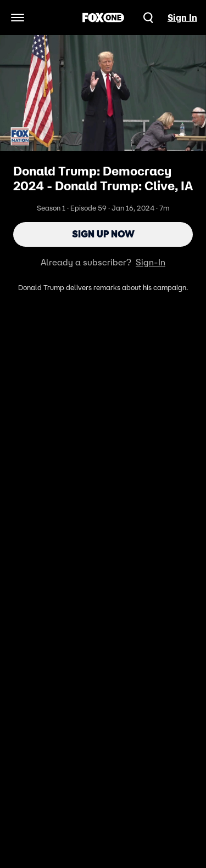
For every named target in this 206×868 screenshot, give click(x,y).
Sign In (182, 18)
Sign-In (151, 262)
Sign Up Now (103, 234)
